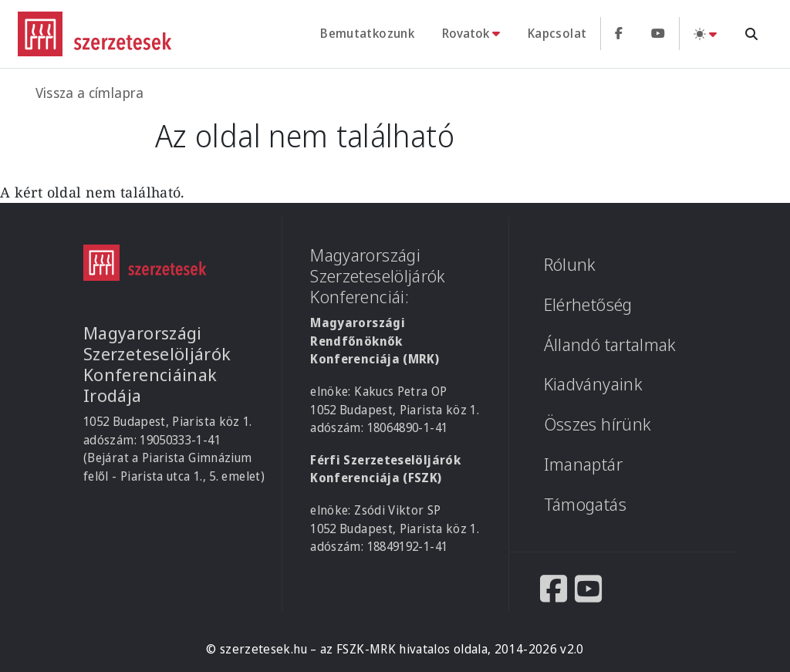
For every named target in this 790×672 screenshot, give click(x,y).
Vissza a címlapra (90, 93)
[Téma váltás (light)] (705, 34)
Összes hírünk (598, 424)
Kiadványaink (593, 384)
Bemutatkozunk (367, 33)
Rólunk (570, 264)
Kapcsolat (557, 33)
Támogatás (585, 504)
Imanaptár (583, 464)
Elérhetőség (588, 304)
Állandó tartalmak (610, 344)
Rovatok (466, 33)
